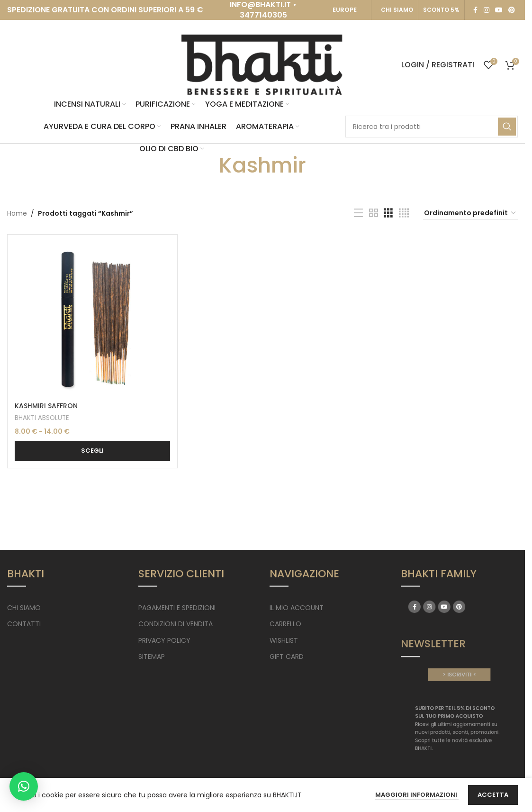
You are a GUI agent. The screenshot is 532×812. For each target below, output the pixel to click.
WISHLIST (284, 640)
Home (17, 213)
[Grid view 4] (404, 213)
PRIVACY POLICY (164, 640)
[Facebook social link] (475, 10)
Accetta (493, 795)
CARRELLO (285, 624)
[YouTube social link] (499, 10)
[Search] (432, 127)
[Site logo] (262, 64)
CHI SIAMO (397, 10)
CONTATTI (24, 624)
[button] (24, 786)
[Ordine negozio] (470, 213)
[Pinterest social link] (512, 10)
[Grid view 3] (388, 213)
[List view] (358, 213)
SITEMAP (152, 657)
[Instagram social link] (487, 10)
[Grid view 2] (374, 213)
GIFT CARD (287, 657)
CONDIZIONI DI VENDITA (176, 624)
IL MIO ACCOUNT (297, 608)
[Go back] (207, 165)
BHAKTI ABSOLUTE (42, 418)
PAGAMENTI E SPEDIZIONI (177, 608)
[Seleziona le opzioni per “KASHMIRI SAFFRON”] (92, 451)
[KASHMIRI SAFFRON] (92, 319)
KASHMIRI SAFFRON (46, 406)
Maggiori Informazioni (417, 795)
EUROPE (345, 10)
